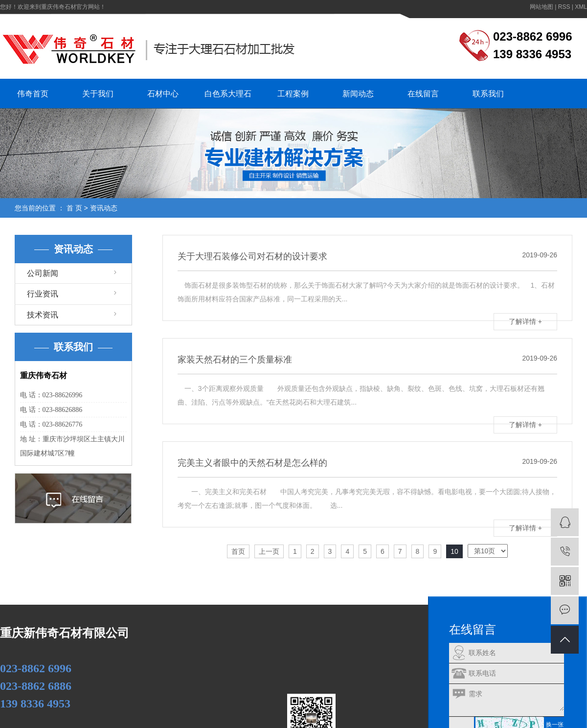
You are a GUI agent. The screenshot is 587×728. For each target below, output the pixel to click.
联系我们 (488, 94)
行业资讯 (43, 294)
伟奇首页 (33, 94)
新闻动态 (358, 94)
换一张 (555, 725)
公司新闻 (43, 273)
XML (581, 7)
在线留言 (423, 94)
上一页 (269, 551)
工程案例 (293, 94)
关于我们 (98, 94)
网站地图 (542, 7)
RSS (564, 7)
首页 (238, 551)
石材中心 (163, 94)
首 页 (74, 208)
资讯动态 (104, 208)
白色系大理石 (228, 94)
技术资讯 (43, 315)
